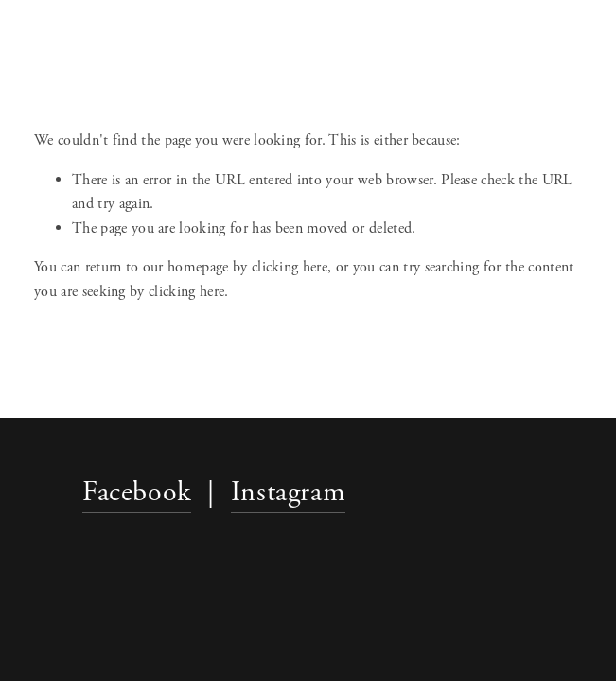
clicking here (290, 267)
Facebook (137, 492)
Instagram (288, 492)
